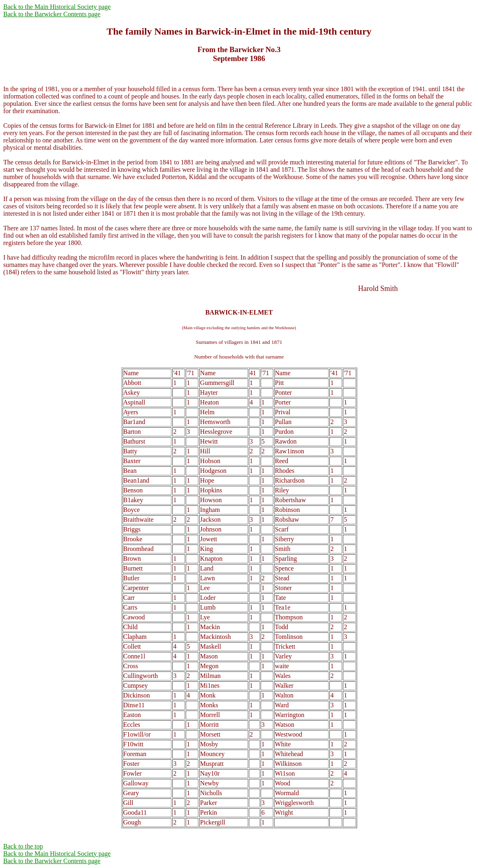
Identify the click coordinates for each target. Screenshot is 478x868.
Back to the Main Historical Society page (57, 7)
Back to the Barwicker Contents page (52, 14)
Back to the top (23, 846)
